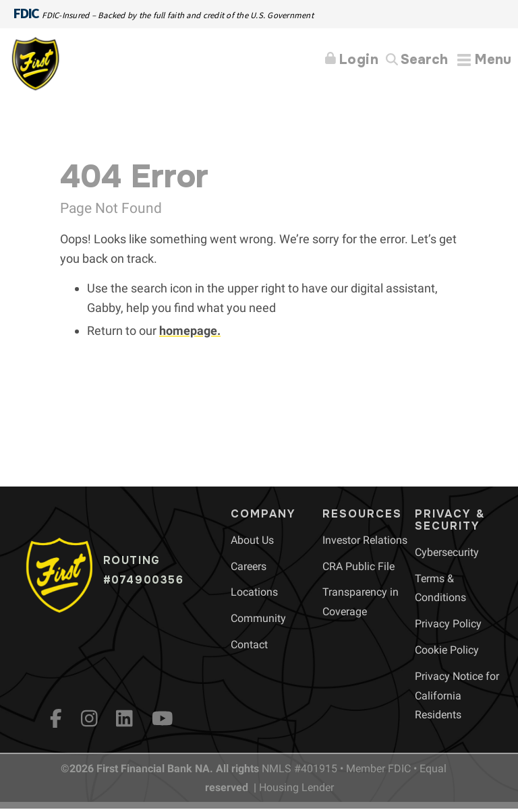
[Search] (417, 60)
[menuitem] (252, 540)
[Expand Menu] (484, 60)
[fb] (56, 718)
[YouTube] (163, 718)
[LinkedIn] (124, 718)
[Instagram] (89, 718)
